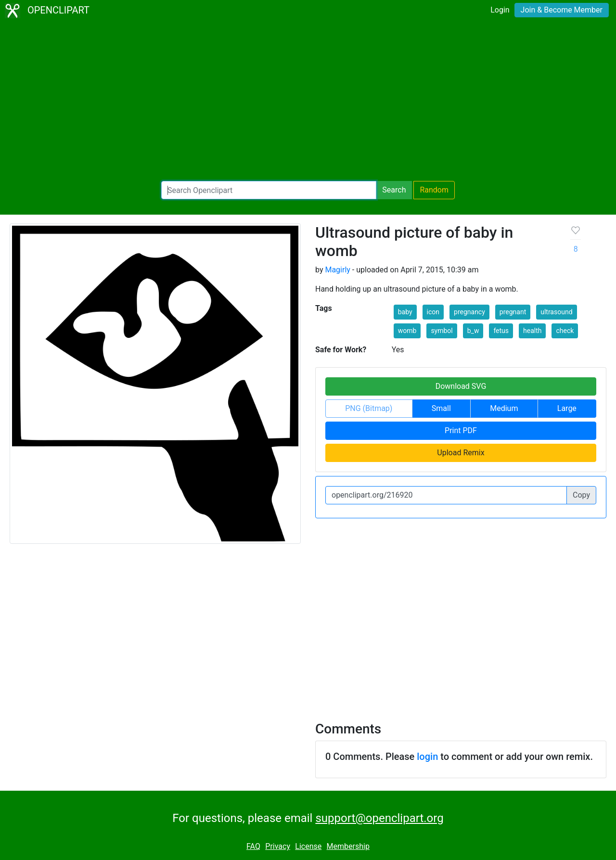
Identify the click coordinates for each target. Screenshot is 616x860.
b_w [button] (473, 331)
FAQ (253, 846)
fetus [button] (501, 331)
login (427, 757)
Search (394, 190)
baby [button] (405, 312)
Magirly (337, 270)
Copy (581, 495)
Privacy (278, 846)
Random (434, 190)
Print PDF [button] (461, 430)
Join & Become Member (562, 10)
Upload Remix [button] (461, 453)
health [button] (532, 331)
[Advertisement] (308, 101)
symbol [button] (442, 331)
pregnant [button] (513, 312)
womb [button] (407, 331)
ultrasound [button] (556, 312)
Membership (348, 846)
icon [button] (433, 312)
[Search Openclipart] (269, 190)
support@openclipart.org (379, 818)
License (308, 846)
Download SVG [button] (461, 386)
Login (500, 10)
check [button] (565, 331)
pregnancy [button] (469, 312)
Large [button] (567, 408)
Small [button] (441, 408)
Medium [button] (504, 408)
